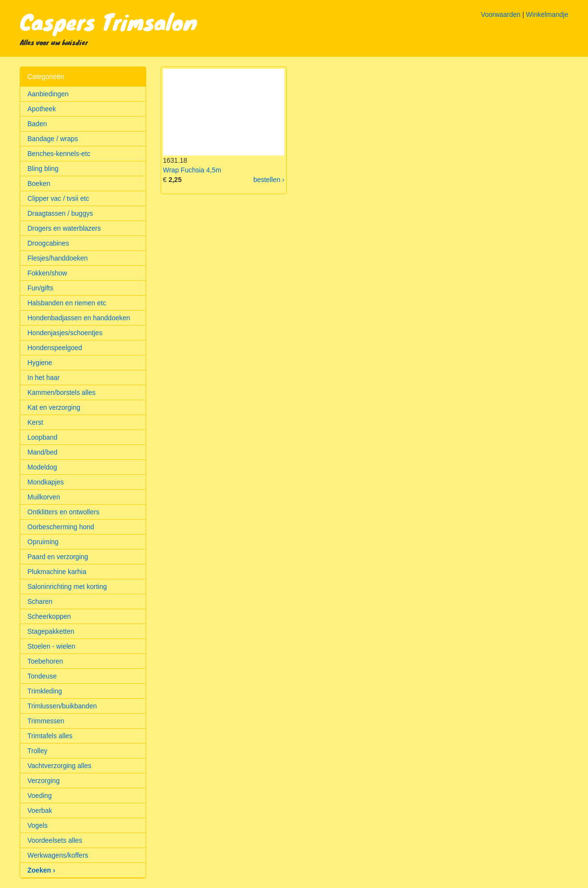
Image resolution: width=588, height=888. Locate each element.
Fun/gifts (40, 288)
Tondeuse (42, 676)
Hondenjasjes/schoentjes (65, 333)
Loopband (42, 437)
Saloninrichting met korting (67, 587)
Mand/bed (42, 452)
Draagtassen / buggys (60, 213)
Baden (37, 124)
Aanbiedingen (48, 94)
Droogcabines (48, 243)
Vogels (38, 825)
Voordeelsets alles (55, 840)
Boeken (39, 183)
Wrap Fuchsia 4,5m (192, 170)
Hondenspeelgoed (55, 348)
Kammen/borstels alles (62, 392)
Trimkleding (45, 691)
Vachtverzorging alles (59, 766)
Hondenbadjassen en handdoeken (79, 318)
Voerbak (40, 810)
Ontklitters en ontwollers (63, 512)
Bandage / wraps (53, 139)
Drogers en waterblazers (64, 228)
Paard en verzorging (58, 557)
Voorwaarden (501, 14)
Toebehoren (45, 661)
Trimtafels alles (50, 736)
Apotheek (42, 109)
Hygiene (40, 363)
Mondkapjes (46, 482)
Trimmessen (46, 721)
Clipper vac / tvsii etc (58, 198)
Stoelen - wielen (51, 646)
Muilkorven (44, 497)
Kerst (35, 422)
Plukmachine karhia (57, 572)
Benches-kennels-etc (59, 154)
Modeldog (42, 467)
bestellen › (269, 180)
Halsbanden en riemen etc (67, 303)
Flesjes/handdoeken (58, 258)
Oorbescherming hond (61, 527)
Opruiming (43, 542)
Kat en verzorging (54, 407)
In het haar (44, 378)
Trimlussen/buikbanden (62, 706)
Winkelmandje (547, 14)
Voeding (40, 796)
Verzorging (44, 781)
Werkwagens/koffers (58, 855)
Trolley (38, 751)
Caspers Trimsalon (109, 21)
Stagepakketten (51, 631)
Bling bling (43, 169)
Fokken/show (47, 273)
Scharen (40, 601)
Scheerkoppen (49, 616)
